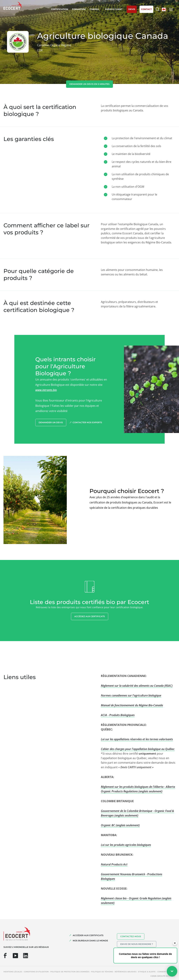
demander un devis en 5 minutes (89, 84)
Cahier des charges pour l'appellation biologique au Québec (138, 749)
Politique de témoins (102, 972)
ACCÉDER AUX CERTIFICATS (88, 935)
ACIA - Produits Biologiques (118, 715)
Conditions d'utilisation (36, 972)
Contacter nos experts (87, 422)
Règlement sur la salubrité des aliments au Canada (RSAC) (137, 686)
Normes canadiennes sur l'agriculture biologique (131, 695)
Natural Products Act (114, 864)
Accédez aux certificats (90, 616)
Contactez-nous (131, 936)
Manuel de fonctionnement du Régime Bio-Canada (132, 705)
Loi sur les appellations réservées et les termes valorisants (137, 739)
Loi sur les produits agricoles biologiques (126, 845)
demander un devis (51, 422)
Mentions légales (13, 972)
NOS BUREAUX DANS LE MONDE (90, 941)
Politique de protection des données (70, 972)
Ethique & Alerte (147, 972)
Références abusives (126, 972)
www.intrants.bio (46, 390)
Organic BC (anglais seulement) (120, 825)
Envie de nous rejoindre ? (137, 944)
